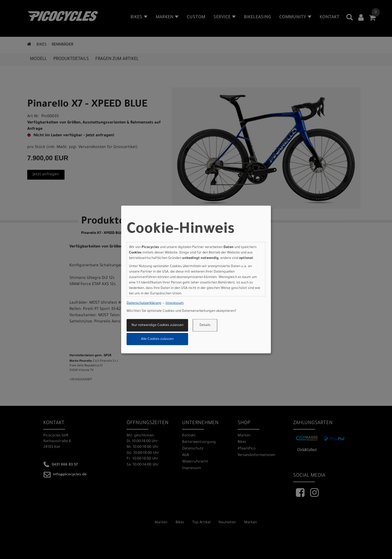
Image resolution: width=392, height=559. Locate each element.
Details (205, 325)
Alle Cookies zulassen (157, 339)
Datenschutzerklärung (144, 303)
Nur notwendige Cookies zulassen (157, 325)
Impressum (175, 303)
